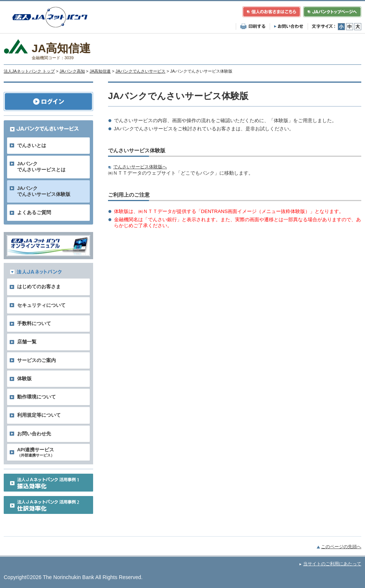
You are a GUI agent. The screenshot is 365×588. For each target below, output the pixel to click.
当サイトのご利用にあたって (332, 564)
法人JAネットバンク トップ (29, 71)
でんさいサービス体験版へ (140, 167)
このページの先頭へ (341, 547)
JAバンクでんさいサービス (140, 71)
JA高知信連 (100, 71)
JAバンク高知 (72, 71)
